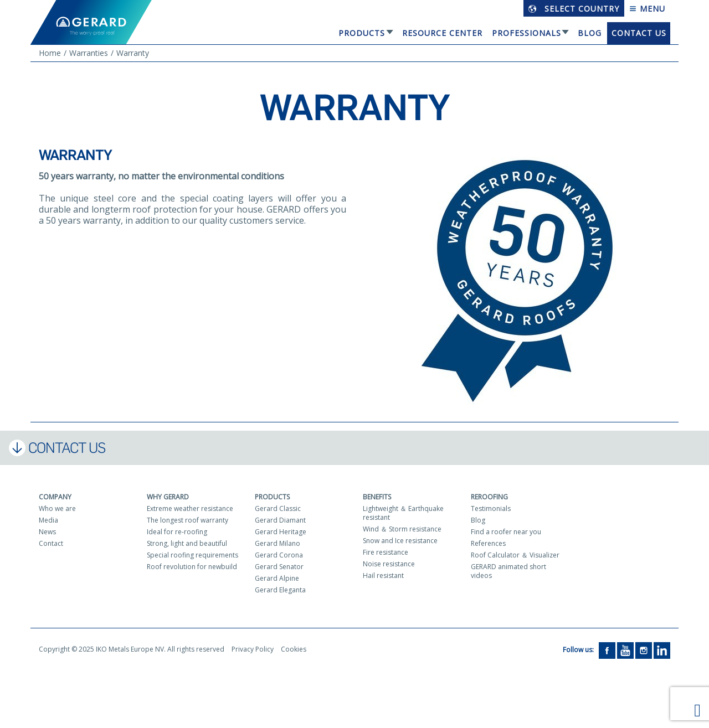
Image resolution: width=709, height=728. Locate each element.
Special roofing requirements (192, 555)
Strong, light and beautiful (187, 543)
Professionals (526, 33)
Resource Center (442, 33)
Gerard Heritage (281, 532)
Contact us (639, 33)
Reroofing (489, 497)
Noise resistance (389, 564)
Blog (590, 33)
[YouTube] (625, 650)
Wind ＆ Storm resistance (402, 529)
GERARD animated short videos (508, 571)
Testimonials (491, 508)
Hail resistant (383, 575)
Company (55, 497)
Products (362, 33)
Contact (51, 543)
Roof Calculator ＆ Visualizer (515, 555)
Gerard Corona (279, 555)
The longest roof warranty (187, 520)
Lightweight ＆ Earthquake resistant (403, 513)
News (47, 532)
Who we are (57, 508)
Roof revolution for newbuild (192, 567)
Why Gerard (168, 497)
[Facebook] (607, 650)
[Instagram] (644, 650)
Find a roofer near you (506, 532)
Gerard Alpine (277, 578)
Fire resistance (386, 552)
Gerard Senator (279, 567)
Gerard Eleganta (280, 590)
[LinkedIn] (662, 650)
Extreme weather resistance (190, 508)
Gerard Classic (278, 508)
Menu (647, 9)
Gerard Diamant (280, 520)
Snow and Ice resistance (400, 541)
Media (48, 520)
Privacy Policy (253, 649)
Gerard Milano (278, 543)
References (488, 543)
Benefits (377, 497)
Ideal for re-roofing (177, 532)
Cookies (294, 649)
